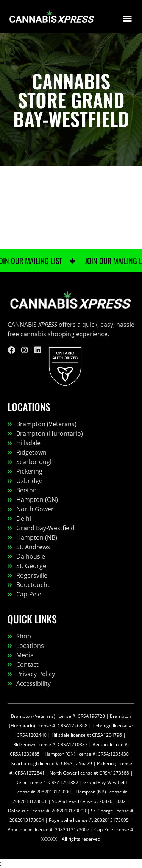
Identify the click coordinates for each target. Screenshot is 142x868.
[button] (128, 19)
